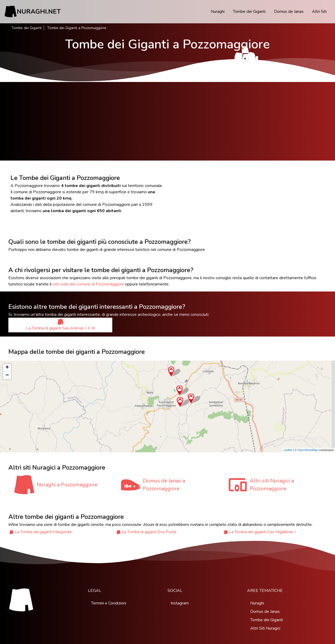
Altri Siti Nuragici (265, 628)
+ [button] (7, 368)
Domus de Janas (289, 12)
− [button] (7, 376)
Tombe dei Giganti (249, 12)
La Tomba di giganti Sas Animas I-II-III (60, 325)
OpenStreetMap (308, 450)
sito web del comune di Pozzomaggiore (88, 284)
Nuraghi (218, 12)
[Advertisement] (167, 121)
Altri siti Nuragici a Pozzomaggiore (272, 485)
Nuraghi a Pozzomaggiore (67, 485)
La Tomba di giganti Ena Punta (149, 532)
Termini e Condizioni (109, 603)
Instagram (180, 603)
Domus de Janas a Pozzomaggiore (164, 485)
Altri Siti (319, 12)
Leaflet (288, 450)
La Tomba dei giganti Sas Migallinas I (262, 532)
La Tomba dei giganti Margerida (43, 532)
